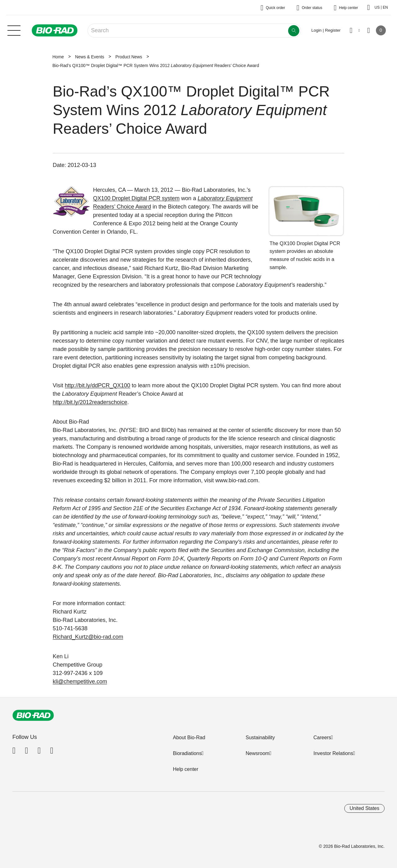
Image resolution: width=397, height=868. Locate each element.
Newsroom (257, 753)
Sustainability (260, 738)
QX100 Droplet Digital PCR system (136, 198)
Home (58, 57)
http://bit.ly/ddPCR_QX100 (98, 385)
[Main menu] (14, 30)
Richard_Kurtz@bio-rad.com (88, 637)
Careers (322, 738)
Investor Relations (333, 753)
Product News (129, 57)
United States (364, 808)
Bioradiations (187, 753)
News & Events (90, 57)
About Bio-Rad (189, 738)
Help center (185, 769)
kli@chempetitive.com (80, 681)
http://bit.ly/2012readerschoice (90, 402)
